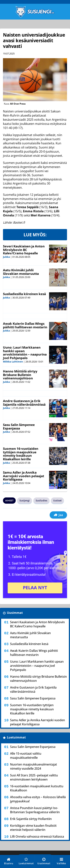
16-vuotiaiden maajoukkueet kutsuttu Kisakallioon (37, 788)
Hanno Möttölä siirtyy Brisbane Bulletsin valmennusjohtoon (20, 375)
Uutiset (57, 500)
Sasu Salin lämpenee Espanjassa (19, 426)
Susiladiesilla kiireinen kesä (24, 294)
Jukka (6, 257)
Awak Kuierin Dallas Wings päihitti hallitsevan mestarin (25, 325)
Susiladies (41, 500)
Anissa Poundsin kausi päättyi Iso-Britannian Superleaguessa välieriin (35, 810)
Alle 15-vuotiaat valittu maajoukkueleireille (26, 756)
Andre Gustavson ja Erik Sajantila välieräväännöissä (24, 403)
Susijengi (25, 500)
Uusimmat (15, 613)
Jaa (58, 515)
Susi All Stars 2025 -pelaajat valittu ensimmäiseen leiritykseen (34, 777)
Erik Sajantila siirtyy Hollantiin (31, 819)
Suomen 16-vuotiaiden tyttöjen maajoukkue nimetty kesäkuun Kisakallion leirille (21, 454)
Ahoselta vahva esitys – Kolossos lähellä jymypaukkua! (38, 799)
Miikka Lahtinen (13, 362)
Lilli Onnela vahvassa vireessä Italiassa (37, 836)
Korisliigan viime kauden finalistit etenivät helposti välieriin (33, 828)
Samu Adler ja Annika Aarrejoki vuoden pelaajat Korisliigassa (24, 476)
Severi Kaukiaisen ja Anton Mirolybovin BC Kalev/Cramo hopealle (24, 250)
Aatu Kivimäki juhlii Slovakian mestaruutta (21, 272)
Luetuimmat (16, 737)
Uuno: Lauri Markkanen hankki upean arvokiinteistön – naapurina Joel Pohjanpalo (25, 353)
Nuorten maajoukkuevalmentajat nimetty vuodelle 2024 (34, 766)
